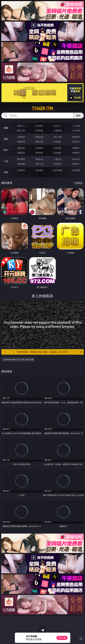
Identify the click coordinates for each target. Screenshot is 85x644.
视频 (6, 128)
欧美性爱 (76, 137)
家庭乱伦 (39, 159)
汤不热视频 (58, 170)
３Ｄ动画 (76, 126)
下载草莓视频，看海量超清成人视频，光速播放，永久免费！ (49, 352)
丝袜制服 (39, 130)
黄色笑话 (58, 164)
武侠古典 (76, 159)
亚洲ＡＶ (21, 126)
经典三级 (39, 142)
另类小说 (39, 164)
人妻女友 (58, 159)
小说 (6, 161)
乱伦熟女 (58, 142)
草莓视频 (39, 170)
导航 (6, 172)
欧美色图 (58, 148)
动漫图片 (76, 148)
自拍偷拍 (39, 126)
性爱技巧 (76, 164)
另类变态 (76, 142)
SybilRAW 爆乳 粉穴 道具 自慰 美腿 (18, 359)
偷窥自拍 (21, 148)
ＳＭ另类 (76, 130)
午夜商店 (21, 170)
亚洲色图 (39, 148)
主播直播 (58, 130)
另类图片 (76, 153)
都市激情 (21, 159)
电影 (6, 139)
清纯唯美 (39, 153)
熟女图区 (58, 153)
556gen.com (42, 108)
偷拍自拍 (39, 137)
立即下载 (62, 638)
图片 (6, 150)
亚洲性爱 (21, 137)
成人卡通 (58, 137)
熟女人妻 (21, 130)
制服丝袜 (21, 142)
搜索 (78, 115)
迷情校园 (21, 164)
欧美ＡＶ (58, 126)
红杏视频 (76, 170)
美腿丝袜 (21, 153)
